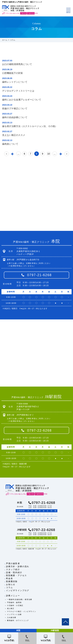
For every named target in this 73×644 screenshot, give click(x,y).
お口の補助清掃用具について (17, 64)
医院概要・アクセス (16, 575)
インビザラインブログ (18, 590)
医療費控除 (12, 581)
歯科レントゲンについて (15, 82)
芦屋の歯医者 (13, 563)
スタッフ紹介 (13, 569)
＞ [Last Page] (67, 154)
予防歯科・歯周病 (14, 602)
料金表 (9, 578)
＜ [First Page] (6, 154)
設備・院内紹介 (14, 572)
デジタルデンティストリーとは (18, 91)
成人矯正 (11, 608)
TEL (27, 640)
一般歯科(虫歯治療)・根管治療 (20, 599)
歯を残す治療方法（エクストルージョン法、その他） (30, 126)
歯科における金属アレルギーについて (22, 100)
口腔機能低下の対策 (12, 73)
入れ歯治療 (12, 617)
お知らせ (11, 584)
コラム (9, 587)
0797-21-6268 (40, 275)
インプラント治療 (14, 614)
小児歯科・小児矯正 (15, 605)
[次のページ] (61, 154)
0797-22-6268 (40, 430)
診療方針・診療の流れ (18, 566)
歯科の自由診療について (15, 117)
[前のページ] (12, 154)
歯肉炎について (10, 144)
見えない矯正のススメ (14, 135)
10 (49, 154)
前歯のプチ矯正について (15, 108)
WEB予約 (9, 640)
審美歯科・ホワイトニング (18, 620)
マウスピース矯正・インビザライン (22, 611)
